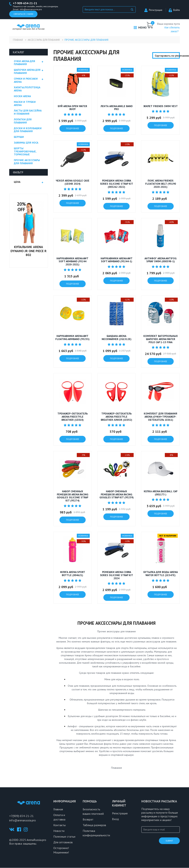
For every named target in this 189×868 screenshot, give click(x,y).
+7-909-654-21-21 (26, 3)
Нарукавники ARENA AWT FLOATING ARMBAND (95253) (72, 338)
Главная (18, 40)
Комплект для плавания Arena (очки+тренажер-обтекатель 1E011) (160, 417)
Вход (115, 819)
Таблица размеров (94, 825)
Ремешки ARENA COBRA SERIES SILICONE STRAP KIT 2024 (117, 575)
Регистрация (153, 10)
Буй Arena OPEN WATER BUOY (72, 108)
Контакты (60, 825)
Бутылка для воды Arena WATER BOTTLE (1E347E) (161, 574)
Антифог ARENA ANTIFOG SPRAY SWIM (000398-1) (160, 260)
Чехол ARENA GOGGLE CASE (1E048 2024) (73, 183)
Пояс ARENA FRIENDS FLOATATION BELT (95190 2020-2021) (161, 184)
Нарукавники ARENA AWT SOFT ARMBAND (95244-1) (117, 260)
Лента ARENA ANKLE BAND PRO (117, 108)
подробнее (73, 129)
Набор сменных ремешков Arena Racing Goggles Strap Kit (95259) (117, 495)
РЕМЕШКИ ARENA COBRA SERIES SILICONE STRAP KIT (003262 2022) (117, 184)
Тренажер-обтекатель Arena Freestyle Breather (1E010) (73, 417)
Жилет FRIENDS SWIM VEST (161, 106)
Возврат (88, 820)
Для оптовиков (63, 842)
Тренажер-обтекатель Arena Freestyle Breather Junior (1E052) (116, 417)
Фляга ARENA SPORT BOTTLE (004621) (73, 574)
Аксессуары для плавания (46, 40)
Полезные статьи (64, 837)
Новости (59, 831)
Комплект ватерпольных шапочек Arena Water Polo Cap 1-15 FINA (161, 339)
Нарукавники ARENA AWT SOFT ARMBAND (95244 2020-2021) (72, 262)
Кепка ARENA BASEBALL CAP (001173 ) (161, 493)
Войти (174, 10)
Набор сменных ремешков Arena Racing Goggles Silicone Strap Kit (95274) (73, 496)
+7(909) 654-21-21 (21, 816)
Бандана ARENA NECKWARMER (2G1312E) (117, 338)
